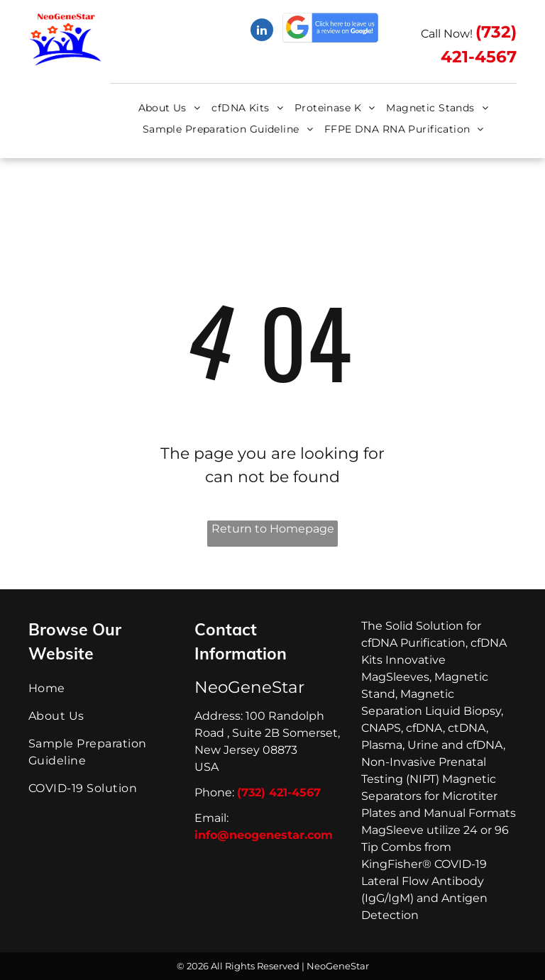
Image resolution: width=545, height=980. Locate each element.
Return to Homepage (273, 529)
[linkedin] (262, 32)
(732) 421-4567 (279, 792)
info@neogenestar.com (264, 835)
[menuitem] (170, 108)
